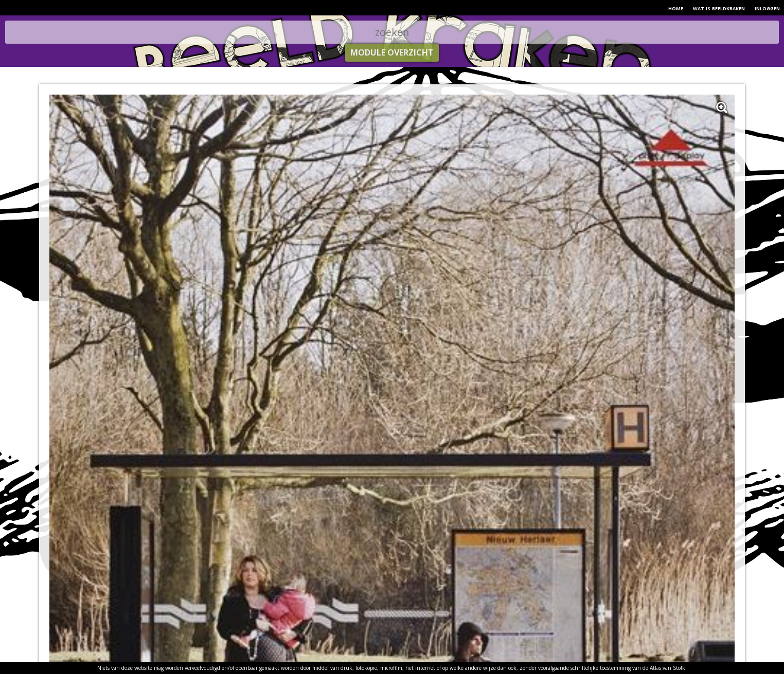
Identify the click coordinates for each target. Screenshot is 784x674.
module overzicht (392, 52)
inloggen (767, 8)
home (676, 8)
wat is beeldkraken (719, 8)
